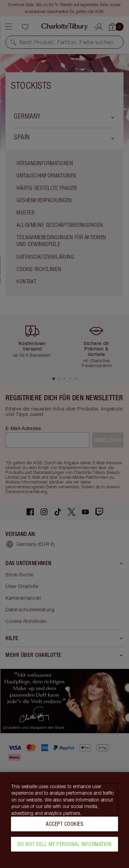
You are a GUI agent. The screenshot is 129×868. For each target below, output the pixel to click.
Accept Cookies (64, 827)
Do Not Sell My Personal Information (65, 847)
